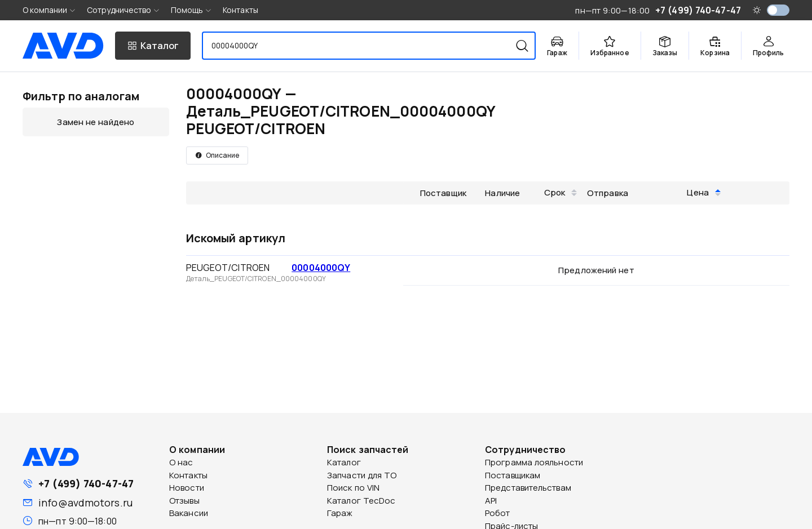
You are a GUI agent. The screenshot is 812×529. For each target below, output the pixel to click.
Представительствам (528, 488)
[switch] (778, 10)
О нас (181, 462)
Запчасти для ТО (362, 475)
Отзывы (184, 501)
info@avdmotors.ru (85, 503)
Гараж (340, 513)
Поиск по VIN (353, 488)
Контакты (240, 10)
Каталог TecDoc (361, 501)
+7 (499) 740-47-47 (86, 483)
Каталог (344, 462)
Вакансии (189, 513)
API (491, 501)
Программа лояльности (534, 462)
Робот (498, 513)
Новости (187, 488)
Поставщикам (513, 475)
